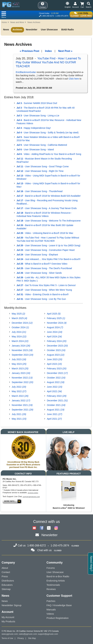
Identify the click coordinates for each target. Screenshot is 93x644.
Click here (74, 79)
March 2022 (20, 396)
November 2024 (57, 323)
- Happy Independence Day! (34, 128)
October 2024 (20, 327)
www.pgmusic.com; (10, 634)
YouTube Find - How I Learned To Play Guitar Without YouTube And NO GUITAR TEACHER (48, 62)
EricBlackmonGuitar (26, 72)
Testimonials (53, 585)
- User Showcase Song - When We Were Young (44, 290)
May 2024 (19, 337)
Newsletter (32, 30)
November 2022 (22, 378)
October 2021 (56, 405)
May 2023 (19, 364)
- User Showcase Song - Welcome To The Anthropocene (49, 221)
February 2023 (57, 369)
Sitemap (6, 589)
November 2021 (22, 405)
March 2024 (20, 341)
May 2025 (18, 314)
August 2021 (56, 410)
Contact (6, 572)
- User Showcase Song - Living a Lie (38, 116)
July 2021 (19, 414)
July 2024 (19, 332)
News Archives (34, 22)
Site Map (32, 638)
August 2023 (56, 355)
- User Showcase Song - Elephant (37, 255)
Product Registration (58, 618)
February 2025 (56, 318)
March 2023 (20, 369)
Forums (51, 568)
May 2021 (19, 419)
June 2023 (54, 359)
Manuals (51, 609)
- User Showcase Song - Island (35, 149)
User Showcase (49, 30)
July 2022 (19, 387)
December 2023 (57, 346)
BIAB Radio (68, 30)
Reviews (51, 589)
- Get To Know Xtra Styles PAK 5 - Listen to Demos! (46, 285)
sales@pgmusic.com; (28, 634)
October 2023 (56, 350)
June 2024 (54, 332)
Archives (17, 30)
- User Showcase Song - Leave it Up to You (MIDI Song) (48, 245)
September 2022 (22, 382)
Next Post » (65, 51)
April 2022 (54, 391)
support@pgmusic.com (31, 497)
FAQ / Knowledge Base (59, 605)
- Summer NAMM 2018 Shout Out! (37, 103)
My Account (8, 617)
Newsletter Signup (12, 605)
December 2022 (57, 373)
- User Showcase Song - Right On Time (40, 171)
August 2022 (56, 382)
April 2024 (54, 337)
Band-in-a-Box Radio (58, 576)
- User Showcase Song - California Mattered (42, 145)
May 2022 (19, 391)
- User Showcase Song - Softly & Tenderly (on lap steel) (48, 133)
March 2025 (19, 318)
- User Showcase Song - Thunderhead (40, 191)
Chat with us (45, 550)
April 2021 (54, 419)
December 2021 (57, 401)
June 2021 (54, 414)
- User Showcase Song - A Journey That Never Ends (47, 208)
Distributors (8, 581)
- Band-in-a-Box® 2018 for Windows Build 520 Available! (49, 196)
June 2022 (54, 387)
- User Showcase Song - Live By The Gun (41, 299)
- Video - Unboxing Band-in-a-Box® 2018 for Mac (45, 233)
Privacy (21, 638)
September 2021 (22, 410)
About (5, 568)
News (6, 30)
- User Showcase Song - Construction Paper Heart (46, 250)
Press (5, 576)
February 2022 (57, 396)
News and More (17, 22)
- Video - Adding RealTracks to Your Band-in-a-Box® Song (49, 154)
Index (48, 51)
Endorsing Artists (56, 581)
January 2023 (21, 373)
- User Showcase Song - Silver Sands (39, 273)
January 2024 (21, 346)
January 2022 (21, 401)
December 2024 (22, 323)
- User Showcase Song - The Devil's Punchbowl (44, 268)
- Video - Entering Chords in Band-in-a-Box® (43, 294)
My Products (8, 621)
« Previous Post (29, 51)
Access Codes (33, 493)
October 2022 (56, 378)
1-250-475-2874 (62, 16)
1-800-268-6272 (48, 16)
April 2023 (54, 364)
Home (4, 22)
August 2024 (55, 327)
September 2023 (22, 355)
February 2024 (57, 341)
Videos (50, 614)
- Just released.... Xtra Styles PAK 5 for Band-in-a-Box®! (49, 259)
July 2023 (19, 359)
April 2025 (54, 314)
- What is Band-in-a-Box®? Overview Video (42, 264)
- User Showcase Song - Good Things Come (43, 166)
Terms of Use (7, 638)
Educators (7, 585)
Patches (51, 601)
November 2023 (22, 350)
